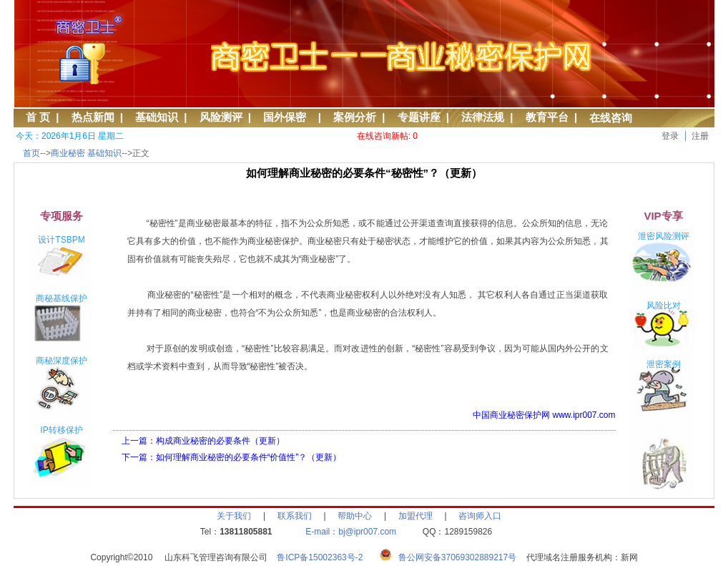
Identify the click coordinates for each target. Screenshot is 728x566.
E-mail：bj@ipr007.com (351, 532)
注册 (700, 136)
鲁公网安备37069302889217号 (457, 557)
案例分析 (355, 117)
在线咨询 (611, 118)
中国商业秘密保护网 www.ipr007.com (544, 415)
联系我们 (295, 516)
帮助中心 (355, 516)
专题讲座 (419, 117)
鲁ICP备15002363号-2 (324, 557)
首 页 (38, 117)
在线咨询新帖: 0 (387, 136)
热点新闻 (93, 117)
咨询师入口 (480, 516)
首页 (31, 153)
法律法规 (483, 117)
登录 (670, 136)
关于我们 (234, 516)
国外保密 (287, 117)
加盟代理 (415, 516)
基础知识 (157, 117)
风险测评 (221, 117)
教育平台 (547, 117)
